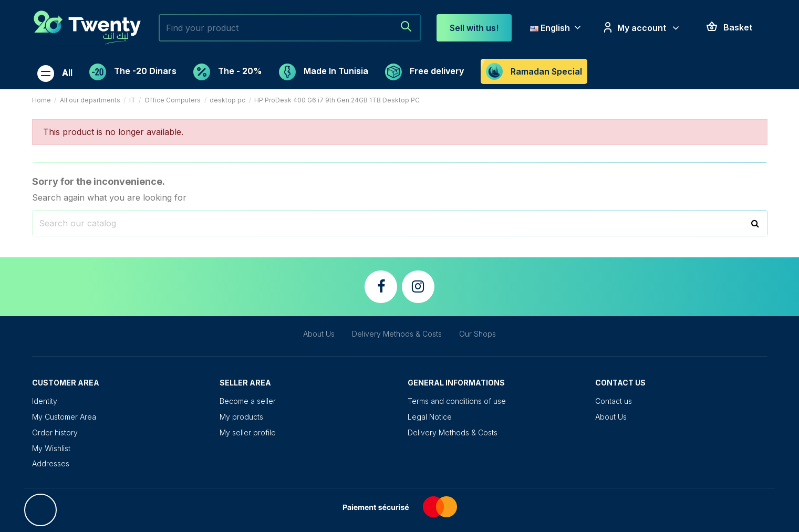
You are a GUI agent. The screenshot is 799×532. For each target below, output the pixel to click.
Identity (45, 401)
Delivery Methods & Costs (397, 334)
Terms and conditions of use (457, 401)
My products (241, 417)
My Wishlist (51, 448)
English (557, 28)
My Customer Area (64, 417)
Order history (55, 432)
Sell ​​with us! (474, 28)
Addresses (51, 463)
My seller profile (248, 432)
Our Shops (478, 334)
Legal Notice (430, 417)
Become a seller (248, 401)
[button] (55, 72)
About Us (319, 334)
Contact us (614, 401)
